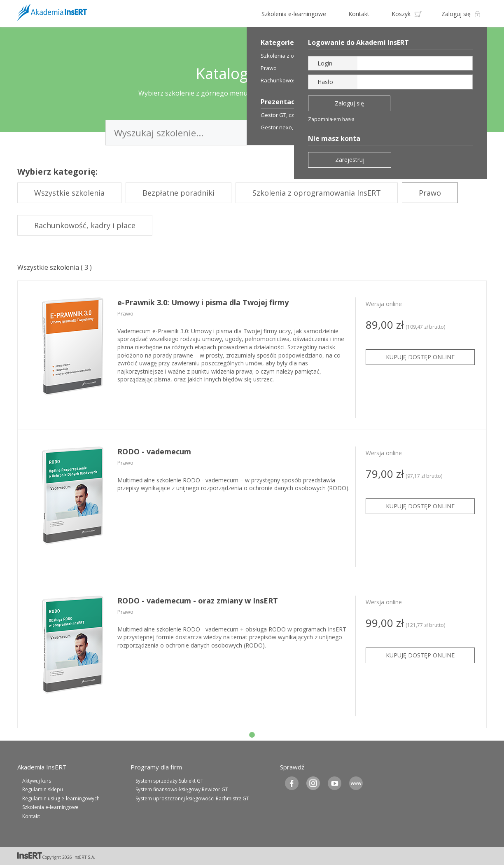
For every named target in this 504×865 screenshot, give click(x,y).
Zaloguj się (456, 14)
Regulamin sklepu (43, 789)
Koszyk (401, 14)
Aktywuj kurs (37, 781)
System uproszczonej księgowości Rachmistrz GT (192, 798)
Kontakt (359, 14)
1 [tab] (252, 735)
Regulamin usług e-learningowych (61, 798)
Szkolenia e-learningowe (294, 14)
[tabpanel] (252, 355)
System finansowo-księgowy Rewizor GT (182, 789)
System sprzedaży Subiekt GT (169, 781)
